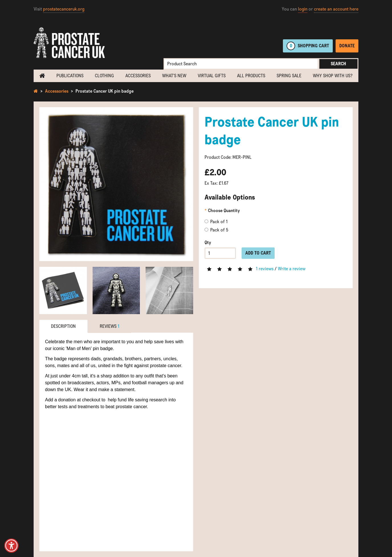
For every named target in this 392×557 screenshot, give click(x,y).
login (303, 9)
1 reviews (265, 269)
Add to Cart (258, 253)
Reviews (110, 326)
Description (63, 326)
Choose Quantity (224, 211)
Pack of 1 (216, 222)
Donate (347, 46)
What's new (174, 76)
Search (338, 64)
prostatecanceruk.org (64, 9)
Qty (208, 242)
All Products (251, 76)
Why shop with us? (333, 76)
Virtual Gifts (212, 76)
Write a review (292, 269)
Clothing (104, 76)
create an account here (336, 9)
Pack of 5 (216, 230)
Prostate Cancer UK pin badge (105, 91)
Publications (70, 76)
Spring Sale (289, 76)
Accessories (138, 76)
